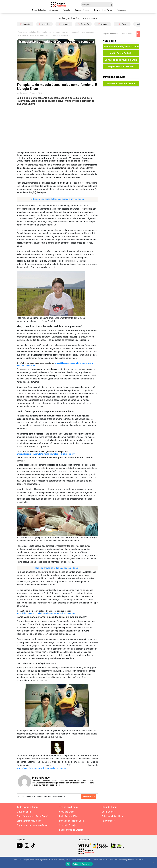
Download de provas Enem (72, 821)
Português (83, 24)
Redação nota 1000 (68, 816)
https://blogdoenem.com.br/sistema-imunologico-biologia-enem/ (46, 454)
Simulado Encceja (68, 825)
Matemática (45, 24)
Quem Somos (108, 812)
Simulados (54, 10)
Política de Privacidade (113, 816)
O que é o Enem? (25, 812)
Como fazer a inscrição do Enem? (32, 816)
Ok (68, 864)
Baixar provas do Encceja (71, 830)
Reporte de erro (89, 796)
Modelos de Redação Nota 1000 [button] (121, 47)
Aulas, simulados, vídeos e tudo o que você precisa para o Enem (47, 32)
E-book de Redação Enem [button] (121, 84)
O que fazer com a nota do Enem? (33, 825)
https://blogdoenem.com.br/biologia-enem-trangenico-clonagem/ (46, 613)
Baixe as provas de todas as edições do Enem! (57, 568)
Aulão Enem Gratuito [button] (121, 53)
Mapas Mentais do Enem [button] (121, 66)
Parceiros (121, 10)
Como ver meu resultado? (29, 821)
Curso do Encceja (82, 10)
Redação (67, 10)
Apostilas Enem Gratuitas (83, 32)
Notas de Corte (38, 10)
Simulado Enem (67, 812)
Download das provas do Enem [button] (121, 60)
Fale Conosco (108, 821)
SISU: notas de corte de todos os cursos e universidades (57, 199)
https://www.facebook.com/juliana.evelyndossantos (41, 768)
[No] (154, 862)
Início (19, 32)
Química (103, 24)
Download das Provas (103, 10)
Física (122, 24)
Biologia (64, 24)
